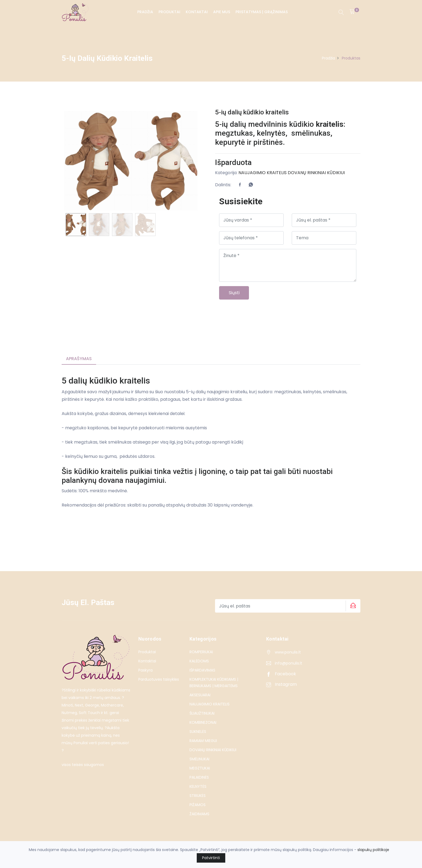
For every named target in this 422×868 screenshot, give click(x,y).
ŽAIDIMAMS (199, 814)
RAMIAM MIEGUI (203, 741)
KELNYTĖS (198, 786)
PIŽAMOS (198, 805)
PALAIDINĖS (199, 777)
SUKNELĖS (198, 732)
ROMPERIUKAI (201, 652)
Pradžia (145, 12)
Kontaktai (196, 12)
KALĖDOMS (199, 661)
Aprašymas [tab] (79, 359)
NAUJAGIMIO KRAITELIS (263, 173)
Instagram (282, 684)
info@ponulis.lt (289, 663)
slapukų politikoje (373, 850)
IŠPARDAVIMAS (202, 670)
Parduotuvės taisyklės (159, 679)
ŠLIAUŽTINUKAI (202, 713)
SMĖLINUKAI (199, 759)
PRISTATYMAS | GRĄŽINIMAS (261, 12)
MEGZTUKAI (200, 768)
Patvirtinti (211, 858)
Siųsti (234, 293)
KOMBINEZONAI (203, 722)
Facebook (281, 674)
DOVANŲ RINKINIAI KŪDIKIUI (316, 173)
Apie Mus (221, 12)
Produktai (169, 12)
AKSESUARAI (200, 695)
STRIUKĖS (198, 796)
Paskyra (145, 670)
